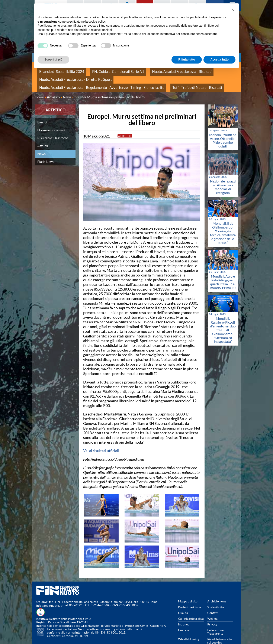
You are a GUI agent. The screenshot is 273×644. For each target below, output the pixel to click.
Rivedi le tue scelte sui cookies (220, 631)
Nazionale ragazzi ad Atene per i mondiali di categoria (223, 177)
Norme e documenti (52, 120)
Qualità (183, 603)
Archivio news (217, 591)
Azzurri (43, 136)
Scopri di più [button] (53, 59)
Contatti (213, 603)
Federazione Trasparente (215, 622)
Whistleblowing (189, 629)
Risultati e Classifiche (53, 128)
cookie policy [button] (97, 22)
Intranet (183, 614)
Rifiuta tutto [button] (187, 59)
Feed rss (184, 620)
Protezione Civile (190, 597)
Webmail (213, 609)
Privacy (212, 614)
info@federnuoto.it (49, 596)
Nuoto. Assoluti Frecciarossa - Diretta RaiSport (68, 75)
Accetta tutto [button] (219, 59)
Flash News (46, 151)
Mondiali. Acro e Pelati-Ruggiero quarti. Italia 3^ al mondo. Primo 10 (223, 272)
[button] (233, 10)
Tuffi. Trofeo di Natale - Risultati (58, 79)
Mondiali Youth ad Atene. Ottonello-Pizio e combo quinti (223, 130)
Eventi (42, 112)
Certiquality (70, 626)
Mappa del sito (188, 591)
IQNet (84, 626)
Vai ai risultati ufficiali (101, 441)
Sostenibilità (216, 597)
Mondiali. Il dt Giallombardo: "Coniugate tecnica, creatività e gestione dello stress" (223, 223)
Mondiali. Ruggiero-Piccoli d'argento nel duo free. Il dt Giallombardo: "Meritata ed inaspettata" (223, 320)
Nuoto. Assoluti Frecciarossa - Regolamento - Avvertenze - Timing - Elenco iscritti (158, 75)
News (41, 144)
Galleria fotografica (191, 609)
